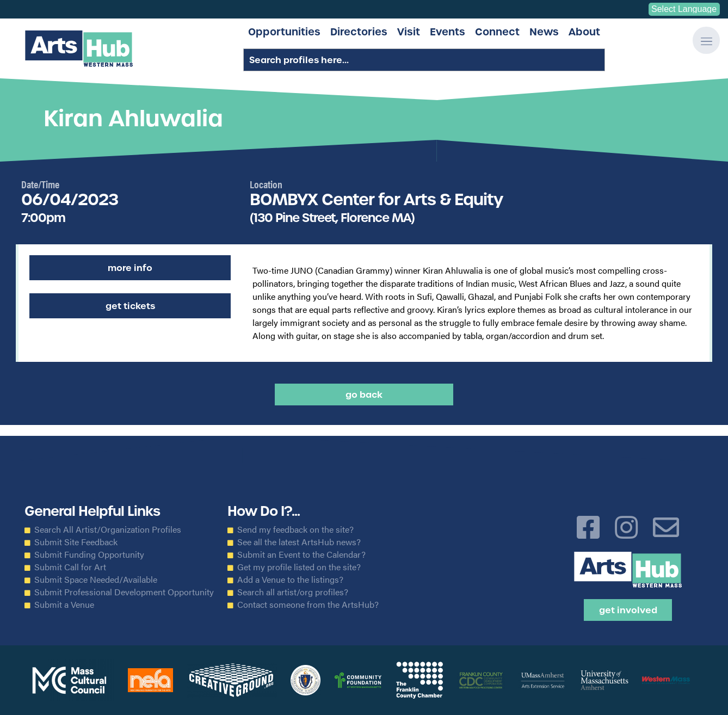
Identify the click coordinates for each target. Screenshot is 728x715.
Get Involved (628, 610)
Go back (364, 395)
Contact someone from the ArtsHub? (308, 605)
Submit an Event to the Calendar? (301, 554)
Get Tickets (130, 306)
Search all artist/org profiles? (293, 592)
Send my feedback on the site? (295, 529)
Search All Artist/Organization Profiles (108, 529)
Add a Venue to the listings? (290, 580)
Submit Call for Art (70, 567)
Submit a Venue (64, 605)
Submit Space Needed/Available (96, 580)
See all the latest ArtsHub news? (299, 542)
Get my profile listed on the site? (299, 567)
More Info (130, 268)
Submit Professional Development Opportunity (124, 592)
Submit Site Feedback (76, 542)
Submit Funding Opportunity (89, 554)
